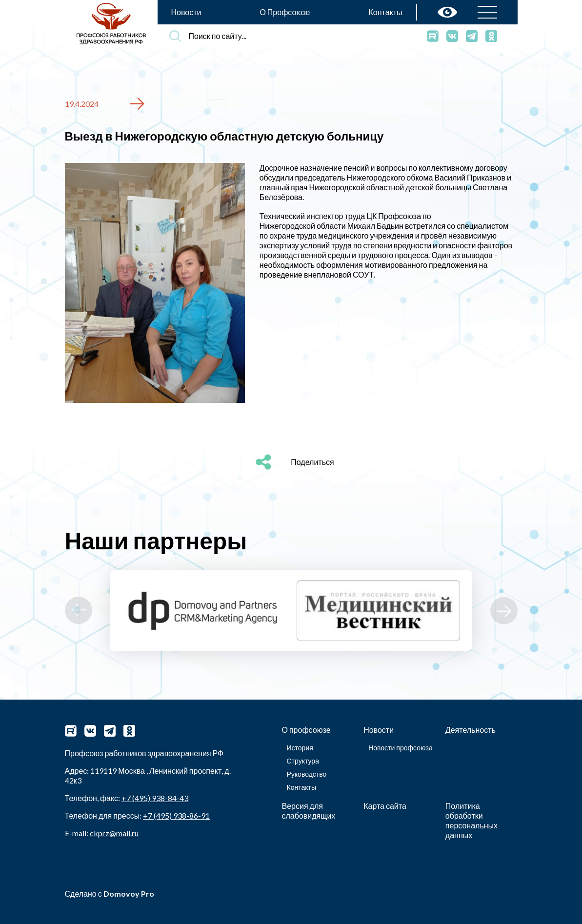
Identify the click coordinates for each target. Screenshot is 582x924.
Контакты (385, 12)
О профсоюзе (306, 730)
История (300, 748)
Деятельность (471, 730)
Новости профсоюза (401, 748)
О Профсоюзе (285, 12)
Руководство (307, 774)
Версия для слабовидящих (309, 811)
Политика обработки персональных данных (472, 820)
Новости (186, 12)
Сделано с (110, 894)
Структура (303, 761)
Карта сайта (385, 806)
